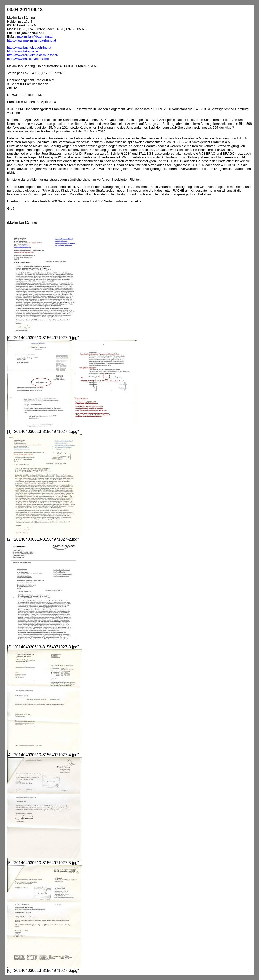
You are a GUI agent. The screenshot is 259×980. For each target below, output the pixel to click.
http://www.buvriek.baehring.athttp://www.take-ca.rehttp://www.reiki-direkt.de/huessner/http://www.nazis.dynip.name (33, 53)
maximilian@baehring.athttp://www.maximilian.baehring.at (32, 38)
